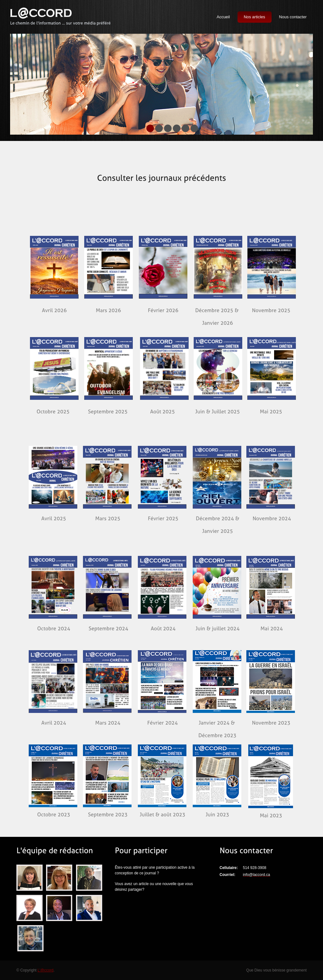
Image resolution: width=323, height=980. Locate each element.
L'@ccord (46, 970)
